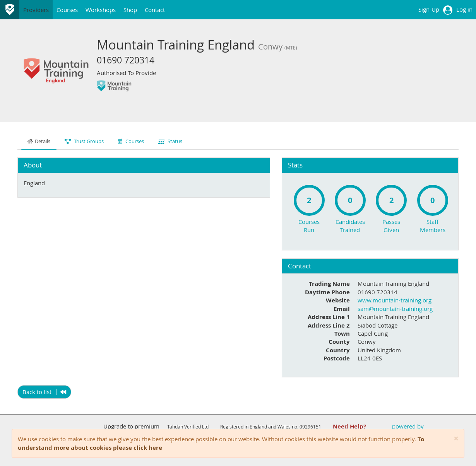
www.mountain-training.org (395, 300)
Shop (130, 10)
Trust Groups (84, 141)
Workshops (101, 10)
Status (170, 141)
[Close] (456, 439)
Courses (67, 10)
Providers (36, 10)
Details (39, 141)
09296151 (310, 427)
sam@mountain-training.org (395, 309)
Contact (155, 10)
